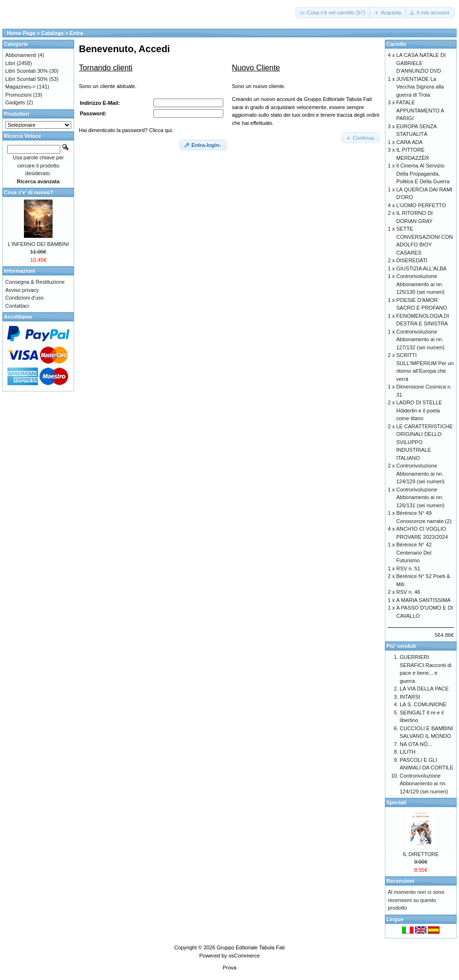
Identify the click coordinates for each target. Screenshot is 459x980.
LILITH (408, 752)
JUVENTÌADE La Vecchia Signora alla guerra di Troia (420, 87)
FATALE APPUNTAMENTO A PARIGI (420, 110)
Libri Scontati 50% (27, 79)
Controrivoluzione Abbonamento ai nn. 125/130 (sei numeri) (421, 284)
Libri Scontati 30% (27, 71)
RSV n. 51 (408, 568)
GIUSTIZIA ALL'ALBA (421, 268)
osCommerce (244, 956)
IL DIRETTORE (421, 854)
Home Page (21, 33)
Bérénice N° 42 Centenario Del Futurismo (414, 552)
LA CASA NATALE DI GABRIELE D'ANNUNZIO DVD (421, 63)
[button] (333, 13)
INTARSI (410, 697)
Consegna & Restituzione (35, 282)
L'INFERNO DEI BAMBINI (38, 244)
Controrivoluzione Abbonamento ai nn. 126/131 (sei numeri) (421, 497)
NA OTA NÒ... (416, 744)
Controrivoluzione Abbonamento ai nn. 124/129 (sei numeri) (421, 473)
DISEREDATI (412, 260)
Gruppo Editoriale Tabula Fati (251, 947)
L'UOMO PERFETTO (421, 205)
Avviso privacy (22, 290)
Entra (76, 33)
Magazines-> (20, 87)
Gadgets (15, 102)
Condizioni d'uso (24, 298)
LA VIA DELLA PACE (424, 689)
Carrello (396, 44)
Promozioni (18, 95)
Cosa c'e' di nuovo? (28, 192)
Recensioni (400, 881)
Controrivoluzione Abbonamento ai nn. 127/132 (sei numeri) (421, 340)
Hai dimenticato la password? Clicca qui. (126, 130)
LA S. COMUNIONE (423, 704)
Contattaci (17, 306)
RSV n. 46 (408, 592)
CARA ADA (410, 142)
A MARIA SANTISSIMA (424, 600)
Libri (10, 63)
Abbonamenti (21, 55)
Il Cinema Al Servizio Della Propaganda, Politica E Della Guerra (423, 173)
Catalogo (52, 33)
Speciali (396, 802)
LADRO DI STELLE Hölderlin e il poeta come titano (419, 410)
